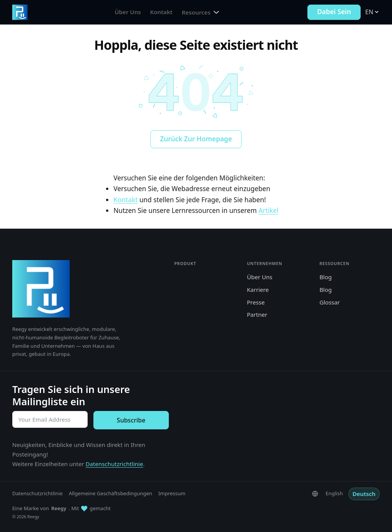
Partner (257, 314)
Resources (200, 12)
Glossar (329, 302)
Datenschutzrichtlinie (114, 464)
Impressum (172, 493)
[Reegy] (41, 289)
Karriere (258, 290)
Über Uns (128, 12)
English (334, 493)
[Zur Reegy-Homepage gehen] (20, 12)
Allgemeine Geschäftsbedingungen (111, 493)
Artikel (268, 210)
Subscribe (131, 420)
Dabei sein (334, 12)
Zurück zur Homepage (196, 139)
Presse (256, 302)
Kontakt (161, 12)
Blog (325, 277)
